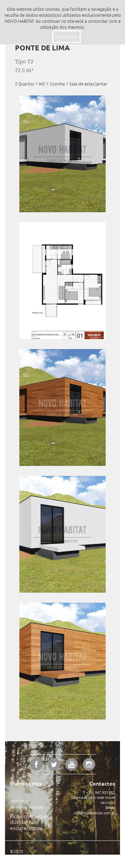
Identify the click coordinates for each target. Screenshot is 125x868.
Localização (19, 801)
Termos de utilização (27, 807)
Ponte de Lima (42, 48)
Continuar (66, 37)
